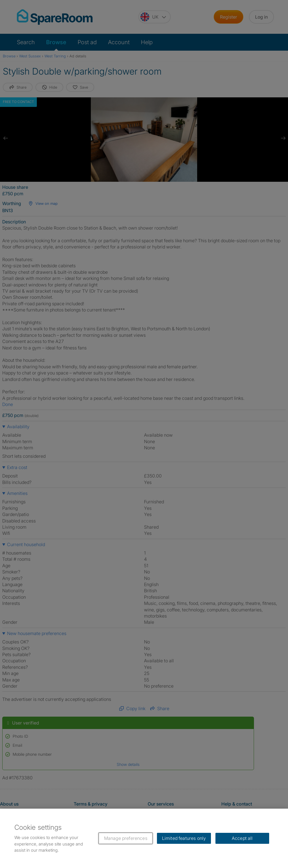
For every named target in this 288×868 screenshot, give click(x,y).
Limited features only (184, 838)
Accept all (242, 838)
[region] (144, 838)
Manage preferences (126, 838)
